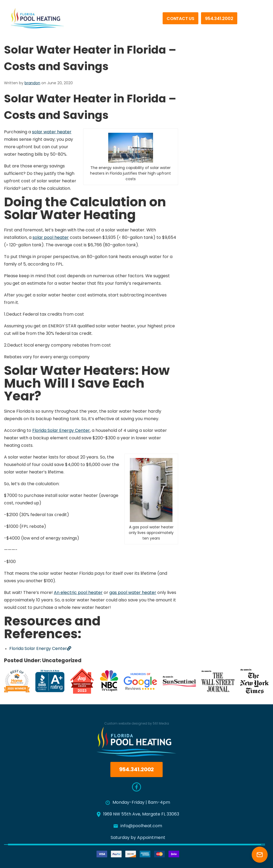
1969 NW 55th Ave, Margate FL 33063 (138, 814)
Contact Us (180, 19)
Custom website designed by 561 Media (137, 722)
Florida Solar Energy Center (61, 431)
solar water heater (52, 132)
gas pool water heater (133, 593)
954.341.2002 (219, 19)
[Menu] (254, 21)
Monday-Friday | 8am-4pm (138, 803)
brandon (32, 83)
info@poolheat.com (138, 826)
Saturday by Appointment (138, 838)
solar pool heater (51, 238)
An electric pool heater (78, 593)
